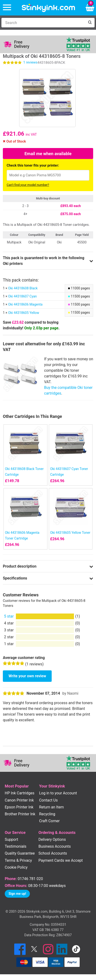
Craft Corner (49, 821)
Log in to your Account (58, 793)
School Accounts (53, 853)
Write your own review (27, 676)
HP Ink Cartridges (20, 793)
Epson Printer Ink (19, 807)
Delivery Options (52, 839)
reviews (30, 62)
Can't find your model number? (28, 185)
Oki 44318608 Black (23, 288)
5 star (9, 616)
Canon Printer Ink (19, 800)
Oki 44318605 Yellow (24, 313)
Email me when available (48, 154)
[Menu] (7, 8)
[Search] (43, 23)
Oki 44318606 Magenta (25, 304)
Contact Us (48, 800)
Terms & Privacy (18, 860)
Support (11, 839)
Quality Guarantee (20, 853)
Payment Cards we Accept (61, 860)
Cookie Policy (16, 867)
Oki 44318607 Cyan (22, 296)
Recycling (47, 814)
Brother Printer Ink (20, 814)
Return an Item (51, 807)
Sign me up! (17, 894)
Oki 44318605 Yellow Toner (70, 533)
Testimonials (16, 846)
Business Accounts (55, 846)
